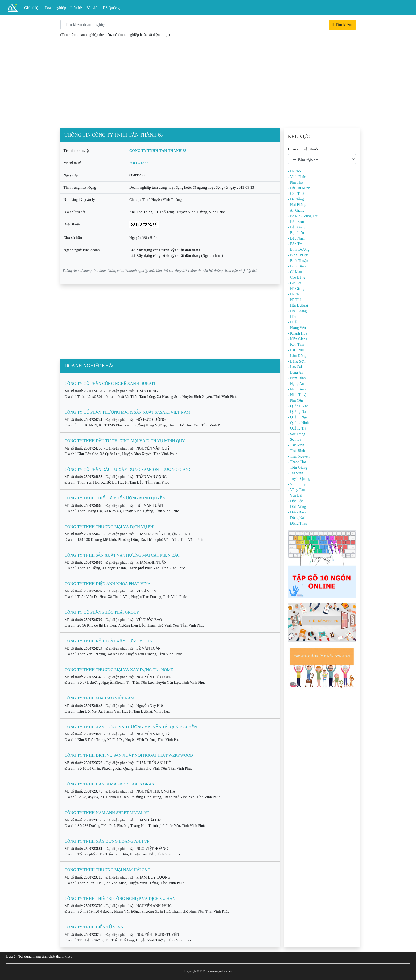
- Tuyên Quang (299, 479)
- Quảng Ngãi (298, 417)
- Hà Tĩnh (295, 300)
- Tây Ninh (296, 445)
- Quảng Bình (298, 406)
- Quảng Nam (298, 412)
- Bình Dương (299, 250)
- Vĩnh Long (297, 484)
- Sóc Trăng (297, 434)
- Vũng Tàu (296, 490)
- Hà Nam (295, 294)
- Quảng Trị (297, 428)
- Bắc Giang (297, 227)
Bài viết (92, 8)
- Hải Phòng (297, 205)
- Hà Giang (296, 289)
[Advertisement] (208, 84)
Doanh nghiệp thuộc (303, 149)
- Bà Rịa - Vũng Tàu (303, 216)
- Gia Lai (295, 283)
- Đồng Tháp (298, 523)
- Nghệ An (296, 384)
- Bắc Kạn (296, 222)
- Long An (296, 372)
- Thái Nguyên (299, 456)
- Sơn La (295, 440)
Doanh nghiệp (55, 8)
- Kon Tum (296, 345)
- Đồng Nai (296, 518)
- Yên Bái (295, 495)
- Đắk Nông (297, 507)
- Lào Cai (295, 367)
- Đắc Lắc (296, 501)
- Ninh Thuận (298, 395)
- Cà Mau (295, 272)
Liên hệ (76, 8)
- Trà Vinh (296, 473)
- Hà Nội (295, 171)
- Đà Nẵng (296, 199)
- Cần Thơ (296, 194)
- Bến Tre (295, 244)
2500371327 (139, 163)
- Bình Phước (298, 255)
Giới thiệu (32, 8)
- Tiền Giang (298, 468)
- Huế (292, 322)
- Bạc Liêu (296, 233)
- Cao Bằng (297, 277)
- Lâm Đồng (297, 356)
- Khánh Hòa (298, 333)
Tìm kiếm (342, 25)
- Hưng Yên (297, 328)
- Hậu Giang (297, 311)
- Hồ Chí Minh (299, 188)
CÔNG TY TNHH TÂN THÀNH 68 (158, 151)
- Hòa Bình (296, 317)
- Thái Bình (296, 451)
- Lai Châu (296, 350)
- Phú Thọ (296, 182)
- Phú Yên (295, 400)
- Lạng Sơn (297, 361)
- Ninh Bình (297, 389)
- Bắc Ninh (296, 238)
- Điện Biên (297, 512)
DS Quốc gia (112, 8)
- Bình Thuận (298, 261)
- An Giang (296, 210)
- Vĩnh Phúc (297, 177)
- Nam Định (297, 378)
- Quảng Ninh (298, 423)
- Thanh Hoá (297, 462)
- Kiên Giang (298, 339)
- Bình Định (297, 266)
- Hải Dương (298, 305)
